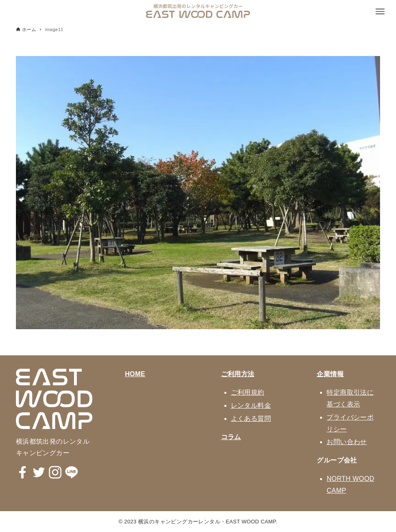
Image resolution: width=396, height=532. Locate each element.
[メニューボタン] (380, 11)
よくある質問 (251, 419)
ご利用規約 (248, 392)
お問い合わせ (347, 442)
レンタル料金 (251, 405)
